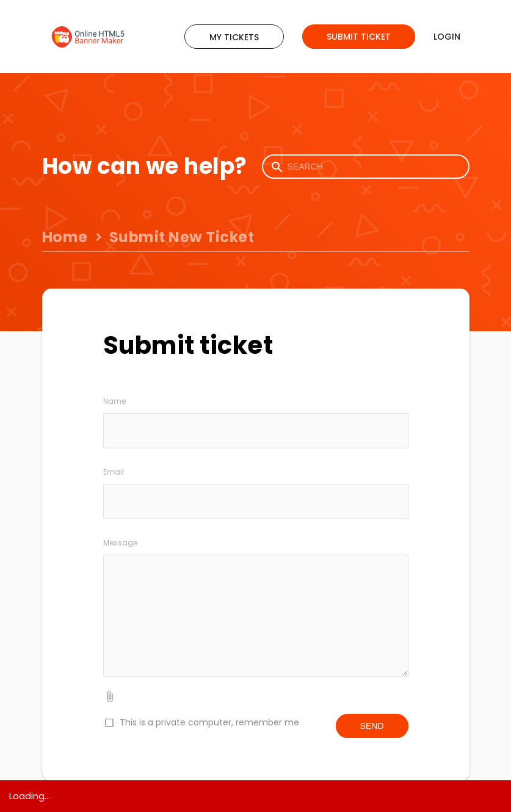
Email (114, 472)
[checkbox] (109, 723)
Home (65, 237)
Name (114, 401)
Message (120, 543)
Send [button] (372, 726)
